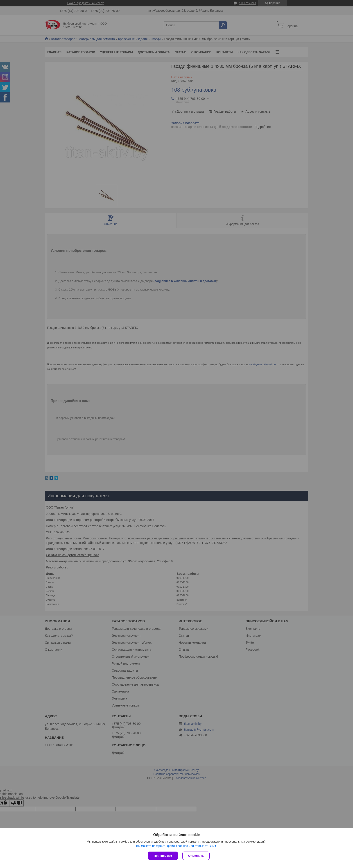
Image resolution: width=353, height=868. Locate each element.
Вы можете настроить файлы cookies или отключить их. (175, 846)
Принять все (163, 856)
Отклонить (196, 856)
